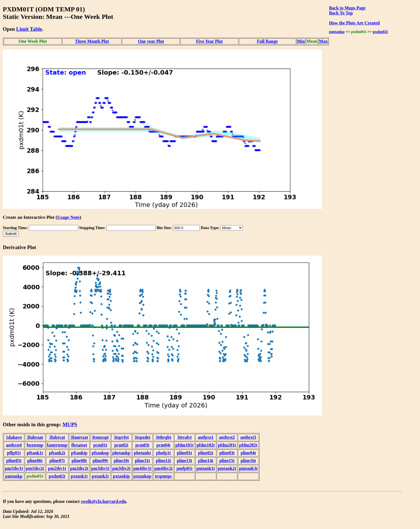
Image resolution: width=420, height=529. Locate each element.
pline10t (121, 461)
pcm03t (142, 445)
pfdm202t (248, 445)
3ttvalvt (184, 437)
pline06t (35, 461)
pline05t (14, 461)
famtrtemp (57, 445)
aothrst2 (227, 437)
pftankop (100, 453)
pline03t (227, 453)
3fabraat (35, 437)
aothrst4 (14, 445)
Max (323, 41)
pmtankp (337, 32)
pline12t (163, 461)
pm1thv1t (14, 468)
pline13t (185, 461)
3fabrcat (57, 437)
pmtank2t (227, 468)
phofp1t (163, 453)
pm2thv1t (57, 468)
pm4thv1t (142, 468)
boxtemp (35, 445)
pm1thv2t (35, 468)
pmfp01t (184, 468)
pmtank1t (206, 468)
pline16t (248, 461)
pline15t (227, 461)
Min (301, 41)
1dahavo (14, 437)
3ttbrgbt (163, 437)
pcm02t (121, 445)
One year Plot (151, 41)
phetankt (142, 453)
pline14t (206, 461)
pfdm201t (227, 445)
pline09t (100, 461)
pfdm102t (206, 445)
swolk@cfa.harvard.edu (103, 501)
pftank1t (35, 453)
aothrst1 (206, 437)
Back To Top (341, 13)
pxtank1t (79, 476)
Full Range (267, 41)
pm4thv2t (163, 468)
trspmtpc (163, 476)
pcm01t (100, 445)
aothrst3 (248, 437)
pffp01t (14, 453)
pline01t (185, 453)
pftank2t (57, 453)
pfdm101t (184, 445)
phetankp (121, 453)
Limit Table (29, 29)
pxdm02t (380, 32)
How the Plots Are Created (354, 23)
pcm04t (163, 445)
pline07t (57, 461)
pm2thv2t (79, 468)
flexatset (79, 445)
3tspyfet (121, 437)
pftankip (79, 453)
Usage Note (68, 217)
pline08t (79, 461)
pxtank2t (100, 476)
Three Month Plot (92, 41)
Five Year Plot (209, 41)
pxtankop (142, 476)
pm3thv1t (100, 468)
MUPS (70, 424)
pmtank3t (248, 468)
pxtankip (121, 476)
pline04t (248, 453)
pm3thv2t (121, 468)
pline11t (142, 461)
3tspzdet (142, 437)
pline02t (206, 453)
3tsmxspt (100, 437)
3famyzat (79, 437)
